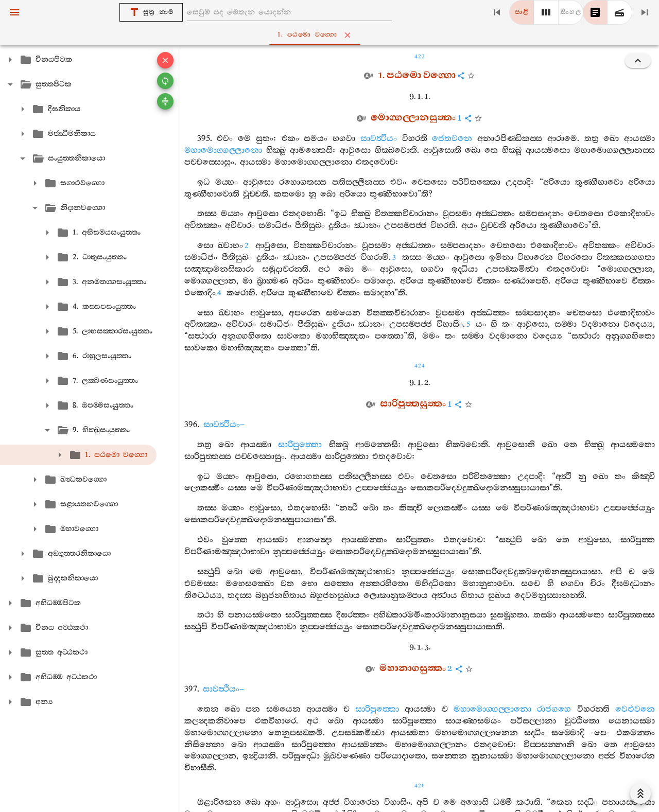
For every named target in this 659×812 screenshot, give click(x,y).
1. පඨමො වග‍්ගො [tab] (332, 35)
